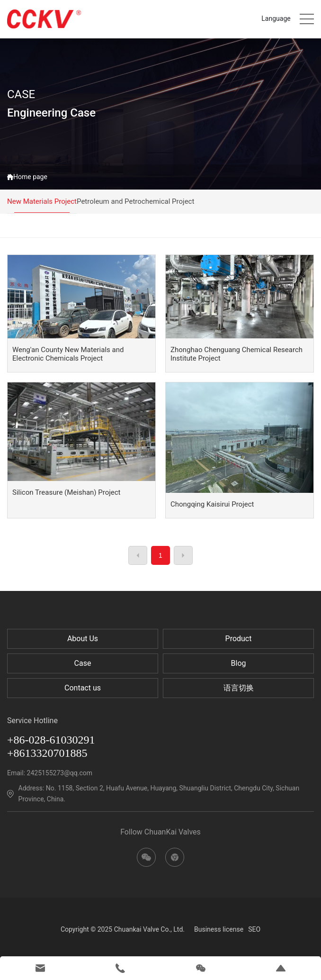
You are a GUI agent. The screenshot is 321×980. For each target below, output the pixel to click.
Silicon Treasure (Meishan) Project (67, 492)
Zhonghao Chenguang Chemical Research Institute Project (236, 354)
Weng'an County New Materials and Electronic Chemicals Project (68, 354)
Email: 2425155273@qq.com (50, 773)
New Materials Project (42, 201)
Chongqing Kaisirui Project (212, 504)
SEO (254, 929)
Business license (219, 929)
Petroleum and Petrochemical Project (135, 201)
